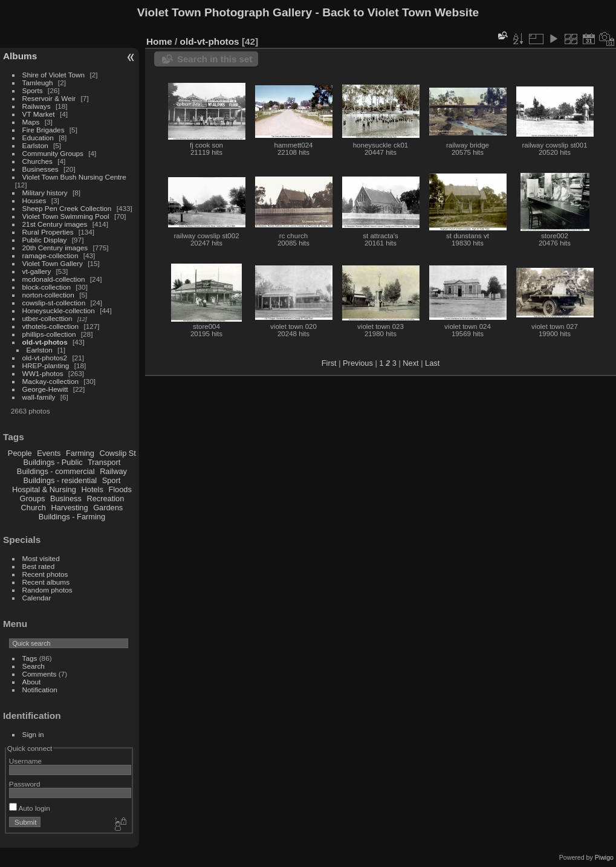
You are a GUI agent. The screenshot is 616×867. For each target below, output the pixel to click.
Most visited (41, 558)
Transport (104, 462)
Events (49, 453)
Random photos (47, 590)
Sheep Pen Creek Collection (67, 208)
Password (25, 784)
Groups (32, 498)
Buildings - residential (60, 480)
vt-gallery (37, 271)
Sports (33, 90)
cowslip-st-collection (54, 303)
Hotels (92, 489)
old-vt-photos (45, 342)
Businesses (41, 169)
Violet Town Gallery (53, 263)
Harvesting (69, 508)
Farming (80, 453)
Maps (31, 122)
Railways (37, 106)
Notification (40, 690)
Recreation (105, 498)
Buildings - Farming (72, 517)
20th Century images (55, 248)
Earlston (35, 145)
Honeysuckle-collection (59, 310)
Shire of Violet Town (54, 75)
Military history (45, 193)
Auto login (30, 808)
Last (432, 363)
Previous (358, 363)
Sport (112, 480)
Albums (20, 56)
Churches (37, 161)
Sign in (33, 734)
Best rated (39, 566)
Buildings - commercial (56, 471)
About (32, 682)
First (329, 363)
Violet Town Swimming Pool (66, 216)
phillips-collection (49, 334)
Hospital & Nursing (44, 489)
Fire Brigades (44, 130)
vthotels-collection (51, 326)
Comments (40, 674)
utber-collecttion (47, 318)
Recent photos (45, 574)
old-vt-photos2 (45, 358)
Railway (113, 471)
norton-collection (48, 295)
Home (159, 41)
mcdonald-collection (54, 279)
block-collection (47, 287)
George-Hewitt (45, 389)
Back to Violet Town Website (400, 12)
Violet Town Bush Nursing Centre (74, 177)
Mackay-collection (51, 381)
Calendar (37, 598)
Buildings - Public (53, 462)
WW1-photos (43, 373)
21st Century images (55, 224)
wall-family (39, 397)
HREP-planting (46, 365)
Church (34, 508)
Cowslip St (117, 453)
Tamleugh (38, 83)
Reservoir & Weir (49, 98)
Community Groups (53, 153)
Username (25, 761)
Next (410, 363)
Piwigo (604, 857)
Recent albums (46, 582)
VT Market (39, 114)
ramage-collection (50, 255)
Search (34, 666)
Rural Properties (48, 232)
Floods (120, 489)
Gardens (108, 508)
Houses (34, 200)
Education (38, 138)
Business (66, 498)
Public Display (45, 240)
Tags (30, 658)
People (20, 453)
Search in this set (215, 59)
